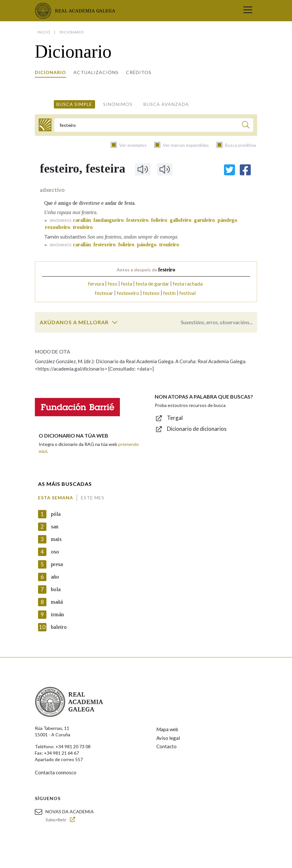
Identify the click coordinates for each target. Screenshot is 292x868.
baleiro (59, 627)
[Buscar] (246, 126)
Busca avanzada (166, 104)
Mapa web (167, 729)
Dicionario (50, 72)
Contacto (166, 746)
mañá (57, 602)
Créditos (139, 72)
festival (187, 293)
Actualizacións (96, 72)
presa (57, 564)
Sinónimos (118, 104)
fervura (96, 283)
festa (127, 283)
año (55, 577)
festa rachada (188, 283)
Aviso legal (168, 738)
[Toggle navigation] (248, 11)
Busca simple (74, 104)
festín (169, 293)
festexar (104, 293)
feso (112, 283)
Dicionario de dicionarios (197, 429)
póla (56, 514)
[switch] (115, 322)
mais (56, 539)
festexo (151, 293)
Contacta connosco (56, 772)
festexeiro (128, 293)
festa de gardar (152, 283)
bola (56, 589)
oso (55, 552)
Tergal (175, 418)
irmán (57, 614)
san (55, 527)
